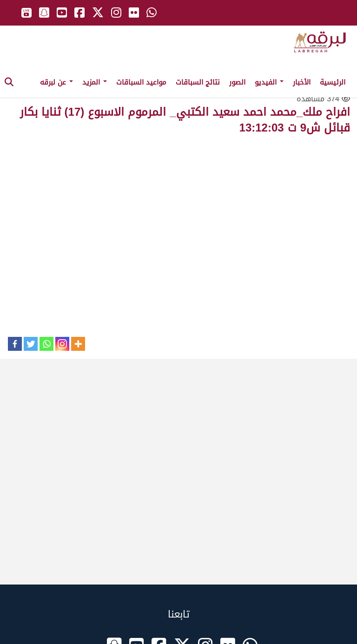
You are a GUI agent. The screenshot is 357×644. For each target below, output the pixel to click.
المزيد (95, 82)
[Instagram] (62, 344)
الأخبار (302, 82)
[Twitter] (31, 344)
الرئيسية (333, 82)
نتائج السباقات (198, 82)
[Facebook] (15, 344)
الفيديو (269, 82)
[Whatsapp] (46, 344)
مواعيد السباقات (141, 82)
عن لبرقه (56, 82)
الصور (237, 82)
